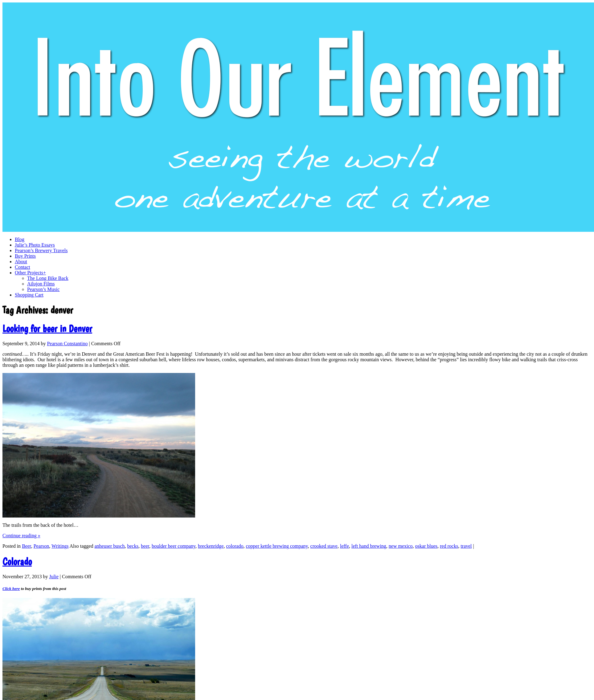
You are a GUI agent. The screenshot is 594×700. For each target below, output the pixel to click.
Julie (54, 577)
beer (145, 546)
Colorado (17, 562)
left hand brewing (369, 546)
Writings (60, 546)
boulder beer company (174, 546)
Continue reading (21, 536)
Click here (11, 589)
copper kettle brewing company (277, 546)
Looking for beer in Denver (47, 329)
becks (133, 546)
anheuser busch (109, 546)
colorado (235, 546)
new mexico (401, 546)
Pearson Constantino (67, 344)
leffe (344, 546)
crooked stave (324, 546)
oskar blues (426, 546)
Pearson (41, 546)
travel (466, 546)
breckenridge (211, 546)
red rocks (449, 546)
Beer (27, 546)
